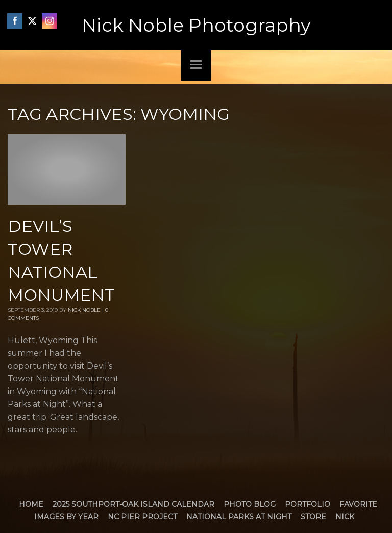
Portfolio (308, 504)
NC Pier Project (142, 517)
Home (31, 504)
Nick (345, 517)
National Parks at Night (239, 517)
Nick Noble (84, 310)
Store (313, 517)
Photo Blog (250, 504)
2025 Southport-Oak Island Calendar (133, 504)
